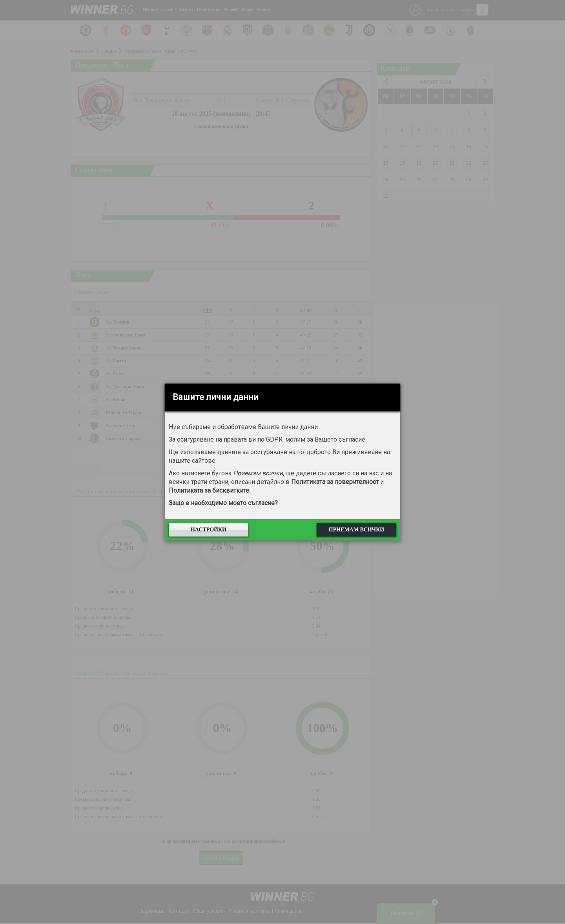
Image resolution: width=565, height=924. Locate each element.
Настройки (209, 530)
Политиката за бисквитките (209, 490)
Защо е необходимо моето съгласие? (223, 503)
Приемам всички (356, 530)
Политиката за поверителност (335, 482)
